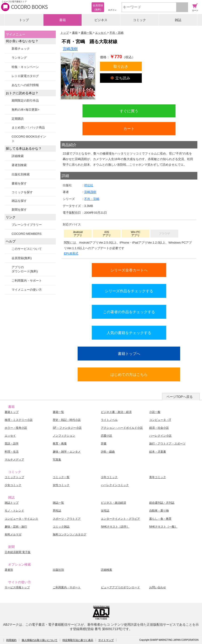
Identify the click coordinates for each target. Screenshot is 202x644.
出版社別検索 (21, 174)
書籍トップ (12, 412)
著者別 (9, 570)
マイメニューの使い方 (27, 290)
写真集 (57, 460)
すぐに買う (129, 111)
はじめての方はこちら (129, 374)
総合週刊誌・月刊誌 (162, 503)
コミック (139, 20)
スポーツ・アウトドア (67, 519)
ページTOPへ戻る (180, 397)
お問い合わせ (158, 587)
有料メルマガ (13, 535)
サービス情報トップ (17, 587)
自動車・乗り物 (159, 511)
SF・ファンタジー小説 (67, 428)
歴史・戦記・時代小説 (67, 420)
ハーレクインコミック (115, 485)
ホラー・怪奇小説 (16, 428)
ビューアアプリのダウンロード (120, 587)
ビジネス (101, 20)
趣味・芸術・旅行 (16, 527)
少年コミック (109, 477)
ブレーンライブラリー (27, 225)
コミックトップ (14, 477)
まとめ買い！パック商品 (28, 127)
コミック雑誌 (61, 527)
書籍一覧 (58, 412)
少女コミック (13, 485)
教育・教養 (60, 444)
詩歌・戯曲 (108, 452)
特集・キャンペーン (25, 67)
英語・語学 (12, 444)
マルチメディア (14, 460)
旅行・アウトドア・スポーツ (167, 444)
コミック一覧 (61, 477)
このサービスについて (27, 249)
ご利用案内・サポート (27, 281)
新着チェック (21, 49)
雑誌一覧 (58, 503)
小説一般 (155, 412)
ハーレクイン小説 (160, 436)
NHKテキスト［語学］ (115, 527)
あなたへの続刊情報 (25, 85)
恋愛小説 (106, 436)
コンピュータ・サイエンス (21, 519)
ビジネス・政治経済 (113, 503)
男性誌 (57, 511)
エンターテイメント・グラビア (120, 519)
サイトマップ (106, 640)
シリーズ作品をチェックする (129, 291)
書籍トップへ (129, 354)
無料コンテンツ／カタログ (70, 535)
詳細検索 (18, 156)
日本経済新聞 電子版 (18, 552)
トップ (24, 20)
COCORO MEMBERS (27, 234)
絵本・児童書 (158, 452)
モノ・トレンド (14, 511)
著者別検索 (19, 165)
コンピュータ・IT (160, 420)
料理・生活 (12, 452)
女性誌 (105, 511)
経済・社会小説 (159, 428)
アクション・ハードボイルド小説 (122, 428)
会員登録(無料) (22, 258)
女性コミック (61, 485)
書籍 (63, 20)
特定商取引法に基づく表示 (78, 640)
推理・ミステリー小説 (19, 420)
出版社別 (58, 570)
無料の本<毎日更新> (25, 110)
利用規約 (11, 640)
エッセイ (10, 436)
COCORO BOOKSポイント (29, 139)
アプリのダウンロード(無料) (25, 269)
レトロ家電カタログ (25, 76)
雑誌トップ (12, 503)
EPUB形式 (71, 253)
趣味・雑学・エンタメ (67, 452)
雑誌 (178, 20)
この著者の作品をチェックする (129, 312)
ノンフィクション (64, 436)
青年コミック (158, 477)
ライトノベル (109, 420)
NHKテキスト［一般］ (163, 527)
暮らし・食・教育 (160, 519)
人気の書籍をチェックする (129, 333)
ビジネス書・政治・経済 (116, 412)
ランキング (19, 58)
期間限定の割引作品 (25, 101)
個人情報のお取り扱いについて (40, 640)
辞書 (104, 444)
